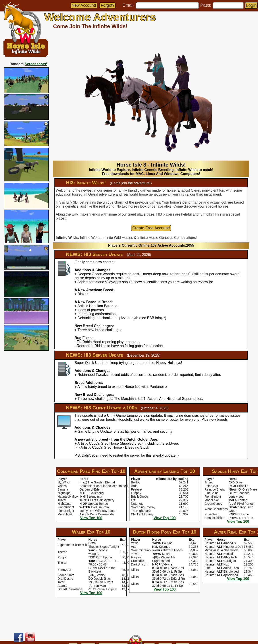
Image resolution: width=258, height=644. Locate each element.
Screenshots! (36, 64)
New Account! (84, 5)
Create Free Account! (151, 228)
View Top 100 (91, 518)
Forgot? (108, 5)
